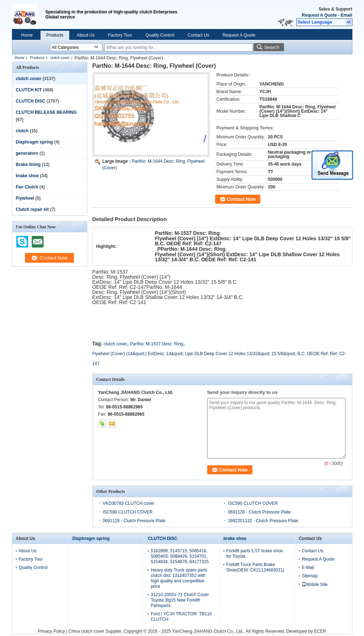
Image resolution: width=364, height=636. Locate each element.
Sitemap (310, 576)
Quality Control (160, 35)
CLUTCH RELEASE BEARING (46, 112)
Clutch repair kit (32, 209)
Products (55, 35)
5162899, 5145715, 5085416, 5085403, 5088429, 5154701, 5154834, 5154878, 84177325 (180, 556)
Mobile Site (315, 585)
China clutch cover (86, 631)
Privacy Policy (52, 631)
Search (272, 47)
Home (27, 35)
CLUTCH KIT (29, 90)
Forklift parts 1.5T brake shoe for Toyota (255, 554)
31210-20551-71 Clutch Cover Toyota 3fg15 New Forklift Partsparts (180, 600)
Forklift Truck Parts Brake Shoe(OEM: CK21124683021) (255, 567)
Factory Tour (120, 35)
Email (346, 15)
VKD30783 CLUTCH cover (129, 503)
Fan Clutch (27, 187)
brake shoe (27, 176)
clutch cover (60, 58)
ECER (320, 631)
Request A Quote (319, 15)
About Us (86, 35)
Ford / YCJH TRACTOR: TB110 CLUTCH (181, 617)
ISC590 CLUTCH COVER (253, 503)
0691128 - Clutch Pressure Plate (259, 512)
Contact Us (198, 35)
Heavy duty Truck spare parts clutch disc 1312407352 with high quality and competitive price (179, 578)
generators (27, 153)
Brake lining (28, 165)
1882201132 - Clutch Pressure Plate (263, 521)
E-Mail (308, 568)
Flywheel (25, 198)
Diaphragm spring (35, 142)
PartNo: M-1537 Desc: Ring (157, 344)
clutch (22, 131)
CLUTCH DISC (31, 101)
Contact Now (241, 199)
